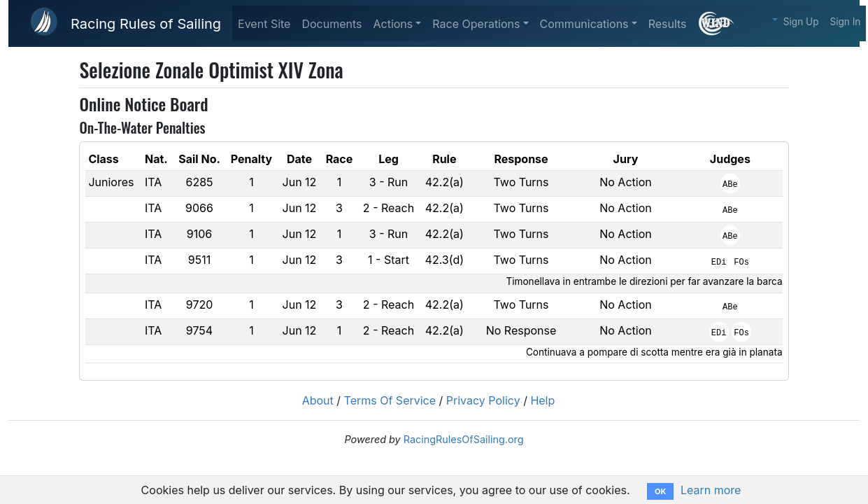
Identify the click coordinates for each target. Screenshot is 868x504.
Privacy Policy (483, 400)
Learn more (711, 490)
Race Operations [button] (476, 24)
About (318, 400)
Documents (332, 24)
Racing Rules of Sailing (146, 24)
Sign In (846, 22)
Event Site (264, 24)
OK (660, 491)
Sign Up (801, 22)
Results (668, 24)
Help (542, 400)
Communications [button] (584, 24)
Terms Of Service (390, 400)
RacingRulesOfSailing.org (464, 439)
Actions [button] (393, 24)
